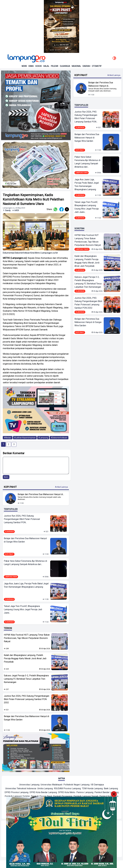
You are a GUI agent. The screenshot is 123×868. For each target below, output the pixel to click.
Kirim (6, 477)
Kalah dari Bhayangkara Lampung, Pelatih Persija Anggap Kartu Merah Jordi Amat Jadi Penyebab (25, 658)
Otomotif (97, 66)
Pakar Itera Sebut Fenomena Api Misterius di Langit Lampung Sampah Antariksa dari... (25, 563)
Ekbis (31, 66)
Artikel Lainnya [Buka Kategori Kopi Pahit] (61, 487)
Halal (46, 66)
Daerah (86, 66)
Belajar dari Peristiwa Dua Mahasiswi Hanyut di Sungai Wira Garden (25, 540)
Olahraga (65, 66)
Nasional (76, 66)
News (24, 66)
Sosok (38, 66)
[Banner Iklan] (62, 26)
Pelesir (55, 66)
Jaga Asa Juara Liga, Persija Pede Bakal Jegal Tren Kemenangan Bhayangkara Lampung (26, 585)
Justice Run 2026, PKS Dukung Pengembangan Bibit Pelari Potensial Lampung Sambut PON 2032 (27, 699)
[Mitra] (29, 785)
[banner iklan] (36, 105)
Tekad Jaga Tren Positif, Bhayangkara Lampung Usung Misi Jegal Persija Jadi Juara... (23, 609)
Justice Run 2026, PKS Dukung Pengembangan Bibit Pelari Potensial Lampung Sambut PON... (22, 519)
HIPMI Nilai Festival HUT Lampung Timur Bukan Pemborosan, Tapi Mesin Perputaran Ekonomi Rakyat (27, 638)
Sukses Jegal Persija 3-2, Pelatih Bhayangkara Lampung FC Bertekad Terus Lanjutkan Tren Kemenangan (26, 679)
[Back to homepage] (26, 58)
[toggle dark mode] (114, 58)
